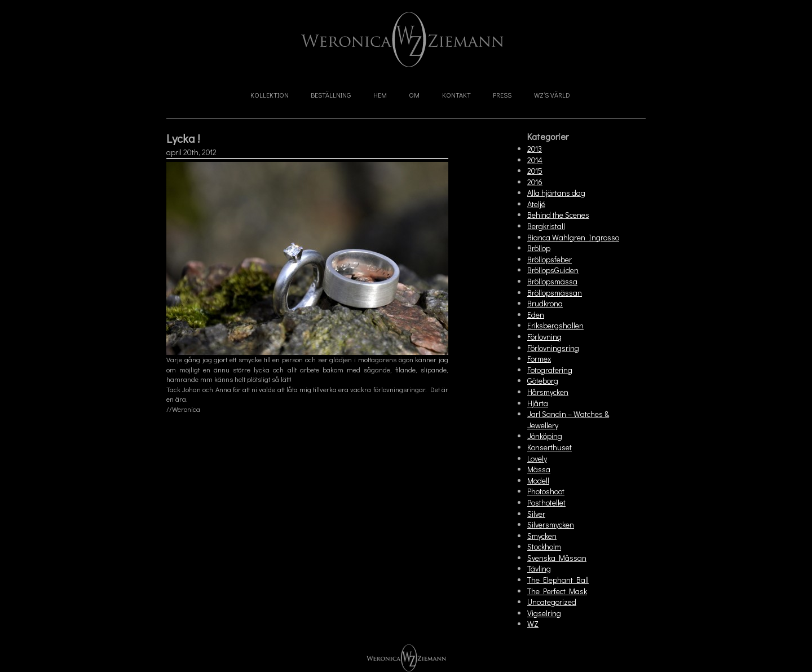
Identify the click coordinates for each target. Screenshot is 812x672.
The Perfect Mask (557, 591)
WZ (533, 624)
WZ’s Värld (552, 95)
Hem (380, 95)
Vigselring (544, 613)
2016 (535, 182)
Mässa (539, 469)
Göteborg (543, 381)
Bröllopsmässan (555, 293)
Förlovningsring (553, 348)
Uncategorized (552, 602)
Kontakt (456, 95)
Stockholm (544, 546)
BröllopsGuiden (553, 270)
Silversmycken (551, 524)
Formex (539, 359)
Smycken (542, 536)
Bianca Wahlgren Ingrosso (573, 237)
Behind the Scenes (558, 215)
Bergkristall (546, 226)
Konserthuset (550, 447)
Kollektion (270, 95)
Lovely (537, 458)
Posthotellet (546, 502)
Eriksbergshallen (555, 325)
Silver (536, 514)
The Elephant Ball (558, 580)
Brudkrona (545, 303)
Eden (536, 315)
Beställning (331, 95)
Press (502, 95)
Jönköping (545, 436)
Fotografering (550, 370)
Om (414, 95)
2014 (535, 160)
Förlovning (544, 337)
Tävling (539, 568)
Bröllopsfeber (550, 259)
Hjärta (538, 403)
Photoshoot (546, 491)
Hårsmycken (548, 392)
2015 (535, 171)
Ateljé (536, 204)
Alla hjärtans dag (556, 193)
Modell (538, 480)
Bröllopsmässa (552, 281)
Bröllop (539, 248)
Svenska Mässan (557, 558)
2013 (535, 149)
